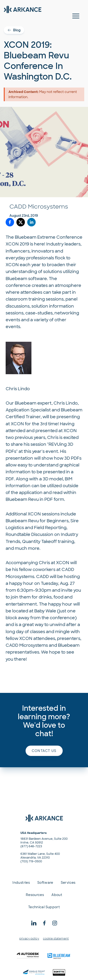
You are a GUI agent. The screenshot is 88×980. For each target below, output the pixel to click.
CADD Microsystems (39, 207)
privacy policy (29, 939)
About (57, 895)
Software (45, 883)
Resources (35, 895)
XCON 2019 (18, 244)
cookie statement (56, 939)
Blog (14, 30)
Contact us (44, 751)
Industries (21, 883)
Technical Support (44, 907)
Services (68, 883)
